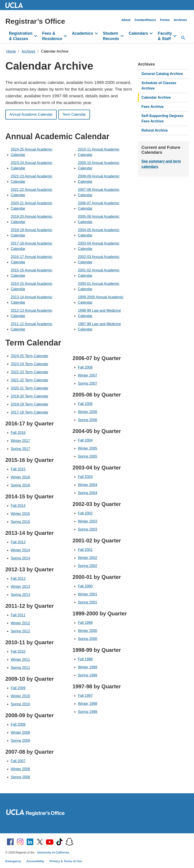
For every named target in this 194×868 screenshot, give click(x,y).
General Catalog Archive (162, 74)
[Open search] (183, 38)
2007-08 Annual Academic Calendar (99, 192)
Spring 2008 (20, 777)
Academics (82, 33)
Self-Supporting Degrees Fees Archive (162, 118)
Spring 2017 (20, 449)
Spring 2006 (87, 420)
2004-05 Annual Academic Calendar (99, 233)
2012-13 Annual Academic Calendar (32, 313)
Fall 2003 (85, 477)
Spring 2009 (20, 741)
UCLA (16, 5)
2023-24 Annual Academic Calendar (32, 165)
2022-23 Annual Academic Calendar (32, 179)
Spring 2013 (20, 595)
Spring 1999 (87, 675)
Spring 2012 (20, 631)
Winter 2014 (20, 550)
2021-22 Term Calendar (30, 380)
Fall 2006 (85, 367)
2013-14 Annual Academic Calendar (32, 300)
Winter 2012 (20, 623)
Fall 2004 (85, 440)
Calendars (138, 33)
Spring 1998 (87, 712)
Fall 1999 (85, 623)
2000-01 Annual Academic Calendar (99, 286)
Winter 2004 (87, 485)
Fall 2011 (18, 615)
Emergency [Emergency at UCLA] (13, 861)
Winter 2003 (87, 521)
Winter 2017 (20, 441)
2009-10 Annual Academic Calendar (99, 165)
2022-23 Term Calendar (30, 372)
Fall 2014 (18, 506)
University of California (53, 852)
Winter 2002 (87, 558)
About (126, 20)
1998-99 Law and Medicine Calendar (99, 313)
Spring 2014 (20, 558)
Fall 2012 (18, 579)
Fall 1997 (85, 696)
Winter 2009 (20, 733)
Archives (180, 20)
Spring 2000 (87, 639)
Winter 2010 (20, 696)
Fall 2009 (18, 688)
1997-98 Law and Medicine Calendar (99, 327)
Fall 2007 (18, 761)
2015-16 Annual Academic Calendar (32, 273)
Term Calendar (74, 114)
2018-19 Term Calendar (30, 404)
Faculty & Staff (165, 36)
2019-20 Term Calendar (30, 396)
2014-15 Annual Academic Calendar (32, 286)
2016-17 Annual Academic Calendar (32, 259)
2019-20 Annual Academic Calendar (32, 219)
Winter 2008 (20, 769)
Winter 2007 (87, 375)
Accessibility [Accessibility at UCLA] (35, 861)
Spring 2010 (20, 704)
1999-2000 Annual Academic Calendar (101, 300)
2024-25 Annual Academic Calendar (32, 152)
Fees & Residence (52, 36)
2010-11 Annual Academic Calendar (99, 152)
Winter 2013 (20, 587)
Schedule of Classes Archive (159, 86)
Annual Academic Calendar (31, 114)
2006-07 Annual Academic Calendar (99, 206)
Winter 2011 (20, 660)
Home (11, 51)
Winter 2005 (87, 448)
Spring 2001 (87, 602)
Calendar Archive (55, 51)
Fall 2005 (85, 404)
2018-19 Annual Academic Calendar (32, 233)
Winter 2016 (20, 477)
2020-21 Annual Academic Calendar (32, 206)
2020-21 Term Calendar (30, 388)
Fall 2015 (18, 469)
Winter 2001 (87, 594)
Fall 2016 (18, 433)
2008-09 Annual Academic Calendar (99, 179)
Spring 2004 (87, 493)
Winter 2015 (20, 514)
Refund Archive (155, 130)
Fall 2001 (85, 550)
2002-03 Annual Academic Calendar (99, 259)
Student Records (111, 36)
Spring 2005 (87, 456)
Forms (165, 20)
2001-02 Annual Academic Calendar (99, 273)
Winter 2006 (87, 412)
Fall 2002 (85, 513)
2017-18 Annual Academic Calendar (32, 246)
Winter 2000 (87, 631)
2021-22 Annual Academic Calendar (32, 192)
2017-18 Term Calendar (30, 412)
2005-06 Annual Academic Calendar (99, 219)
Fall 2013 (18, 542)
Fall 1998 (85, 659)
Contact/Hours (145, 20)
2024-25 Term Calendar (30, 356)
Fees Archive (152, 107)
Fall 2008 (18, 724)
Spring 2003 (87, 529)
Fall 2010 (18, 652)
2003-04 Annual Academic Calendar (99, 246)
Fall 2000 (85, 586)
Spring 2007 (87, 383)
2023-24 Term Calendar (30, 364)
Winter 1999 (87, 667)
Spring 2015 (20, 522)
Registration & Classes (21, 36)
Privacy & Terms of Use (66, 861)
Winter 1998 (87, 704)
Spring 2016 (20, 485)
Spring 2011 (20, 668)
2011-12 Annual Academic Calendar (32, 327)
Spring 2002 (87, 566)
